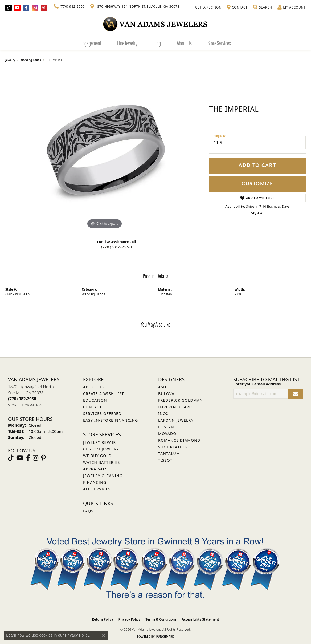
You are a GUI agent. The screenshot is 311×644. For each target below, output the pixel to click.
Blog (157, 43)
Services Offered (102, 414)
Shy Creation (173, 447)
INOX (163, 414)
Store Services (219, 43)
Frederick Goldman (181, 400)
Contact (93, 407)
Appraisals (95, 469)
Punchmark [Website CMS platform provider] (165, 637)
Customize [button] (257, 184)
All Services (97, 489)
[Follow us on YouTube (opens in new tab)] (17, 8)
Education (95, 400)
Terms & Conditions (161, 619)
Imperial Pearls (176, 407)
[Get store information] (25, 405)
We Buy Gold (97, 456)
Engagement (91, 43)
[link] (69, 7)
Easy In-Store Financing (111, 420)
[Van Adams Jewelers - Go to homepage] (155, 24)
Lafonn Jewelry (176, 420)
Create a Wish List (104, 394)
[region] (105, 150)
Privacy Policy (129, 619)
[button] (263, 7)
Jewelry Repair (99, 442)
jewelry (10, 60)
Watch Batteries (101, 462)
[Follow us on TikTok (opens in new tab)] (9, 8)
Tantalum (169, 454)
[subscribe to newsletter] (296, 394)
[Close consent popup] (104, 635)
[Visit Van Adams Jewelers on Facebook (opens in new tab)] (26, 8)
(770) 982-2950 (117, 247)
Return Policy (103, 619)
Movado (167, 434)
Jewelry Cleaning (103, 476)
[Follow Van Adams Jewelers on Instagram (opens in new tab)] (35, 8)
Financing (95, 482)
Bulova (166, 394)
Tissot (165, 460)
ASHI (163, 387)
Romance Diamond (179, 440)
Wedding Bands (31, 60)
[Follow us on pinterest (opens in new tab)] (44, 8)
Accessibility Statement (200, 619)
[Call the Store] (22, 399)
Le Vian (166, 427)
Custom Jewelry (101, 449)
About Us (184, 43)
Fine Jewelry (127, 43)
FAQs (88, 511)
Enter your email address (257, 384)
